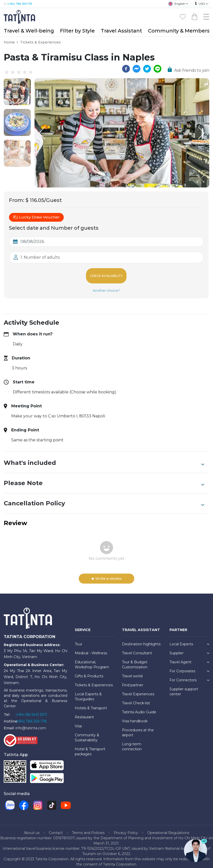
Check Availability (106, 274)
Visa (78, 722)
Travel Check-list (136, 699)
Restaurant (84, 713)
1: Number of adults (40, 257)
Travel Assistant (121, 31)
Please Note (104, 479)
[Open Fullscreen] (208, 187)
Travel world (132, 672)
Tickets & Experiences (40, 42)
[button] (17, 92)
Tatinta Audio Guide (139, 708)
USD (200, 4)
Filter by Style (77, 31)
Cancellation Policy (104, 499)
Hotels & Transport (91, 704)
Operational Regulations (168, 829)
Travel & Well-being (29, 31)
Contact (56, 829)
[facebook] (126, 69)
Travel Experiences (138, 690)
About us (32, 829)
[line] (157, 69)
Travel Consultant (137, 649)
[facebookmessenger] (136, 69)
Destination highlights (141, 640)
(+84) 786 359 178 (20, 4)
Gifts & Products (89, 672)
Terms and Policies (88, 829)
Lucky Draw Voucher (36, 217)
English (177, 4)
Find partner (133, 681)
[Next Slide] (202, 133)
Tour (78, 640)
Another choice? (106, 286)
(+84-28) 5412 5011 (31, 711)
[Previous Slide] (42, 133)
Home (9, 42)
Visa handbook (135, 717)
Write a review (106, 575)
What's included (104, 459)
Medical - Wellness (91, 649)
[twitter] (147, 69)
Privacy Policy (126, 829)
